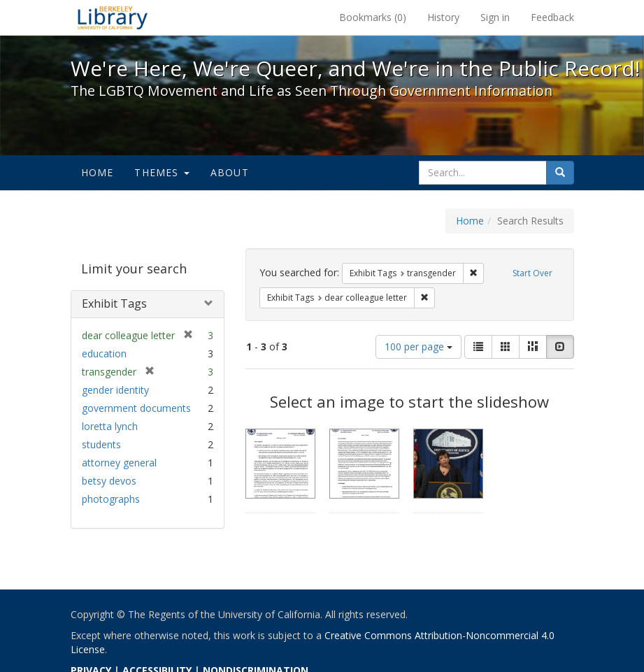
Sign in (495, 17)
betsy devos (109, 481)
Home (98, 172)
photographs (111, 499)
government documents (136, 408)
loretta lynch (110, 426)
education (104, 353)
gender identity (115, 390)
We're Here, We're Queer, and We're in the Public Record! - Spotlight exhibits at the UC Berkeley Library (113, 17)
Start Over (532, 273)
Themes (162, 172)
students (101, 444)
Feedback (552, 17)
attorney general (119, 463)
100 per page (418, 346)
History (443, 17)
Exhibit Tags (114, 303)
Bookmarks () (373, 17)
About (230, 172)
